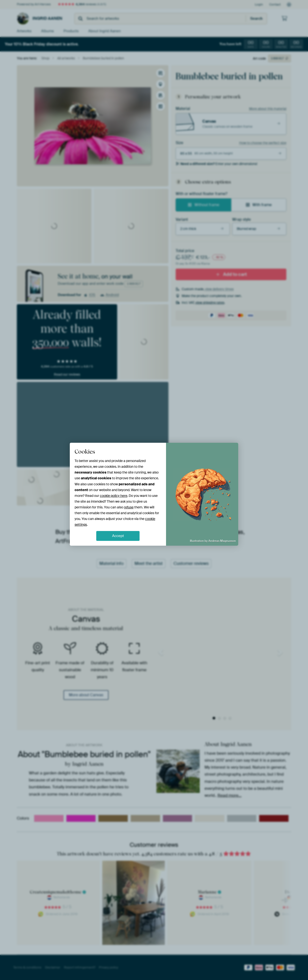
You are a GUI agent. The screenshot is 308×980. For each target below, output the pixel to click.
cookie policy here (114, 496)
